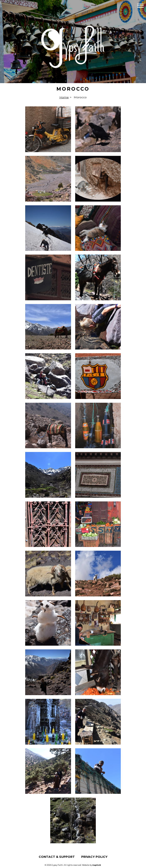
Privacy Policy (94, 857)
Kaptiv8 (97, 865)
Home (64, 97)
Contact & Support (57, 857)
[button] (140, 6)
